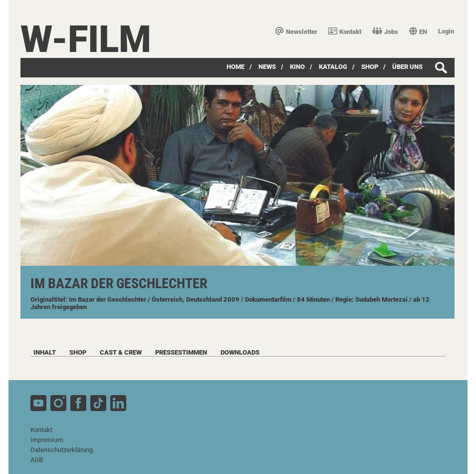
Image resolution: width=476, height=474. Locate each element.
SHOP (370, 67)
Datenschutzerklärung (62, 450)
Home (236, 67)
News (267, 67)
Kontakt (345, 32)
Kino (297, 67)
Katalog (333, 67)
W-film (86, 39)
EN (418, 32)
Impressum (47, 440)
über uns (407, 67)
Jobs (385, 32)
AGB (37, 460)
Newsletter (296, 32)
